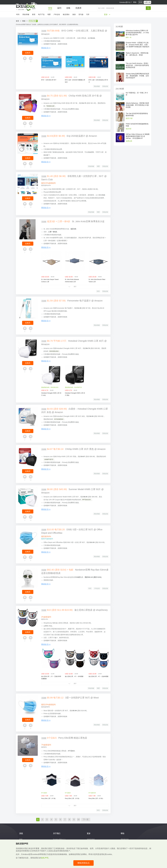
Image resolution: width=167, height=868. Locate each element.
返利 (59, 8)
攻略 (68, 8)
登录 (141, 2)
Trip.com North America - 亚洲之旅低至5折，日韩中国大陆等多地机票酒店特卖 (137, 65)
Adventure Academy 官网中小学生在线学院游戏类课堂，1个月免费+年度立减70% (137, 33)
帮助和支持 (125, 839)
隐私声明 (45, 858)
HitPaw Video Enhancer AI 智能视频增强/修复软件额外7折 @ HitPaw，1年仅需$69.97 (138, 136)
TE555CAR (50, 106)
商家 (21, 839)
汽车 (88, 14)
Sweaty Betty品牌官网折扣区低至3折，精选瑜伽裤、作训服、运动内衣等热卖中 (137, 76)
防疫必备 (105, 86)
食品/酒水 (66, 14)
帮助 (135, 2)
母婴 (49, 14)
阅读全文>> (46, 48)
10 (78, 819)
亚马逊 (81, 14)
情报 (50, 8)
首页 (17, 21)
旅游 (74, 14)
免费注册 (147, 2)
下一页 (86, 819)
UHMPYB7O (49, 459)
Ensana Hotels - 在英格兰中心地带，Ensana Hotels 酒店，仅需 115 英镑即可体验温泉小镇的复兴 (138, 45)
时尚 (18, 14)
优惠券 (78, 8)
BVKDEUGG (54, 351)
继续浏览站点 (83, 863)
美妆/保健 (26, 14)
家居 (34, 14)
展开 (75, 287)
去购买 (28, 53)
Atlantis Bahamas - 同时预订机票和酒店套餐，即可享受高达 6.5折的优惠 (137, 105)
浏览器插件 (91, 839)
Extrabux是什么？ (126, 2)
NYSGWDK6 (59, 419)
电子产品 (41, 14)
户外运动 (57, 14)
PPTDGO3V (87, 500)
